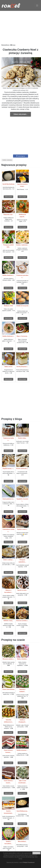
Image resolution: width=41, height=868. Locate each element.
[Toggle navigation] (37, 5)
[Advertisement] (20, 27)
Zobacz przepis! (8, 197)
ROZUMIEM (37, 853)
